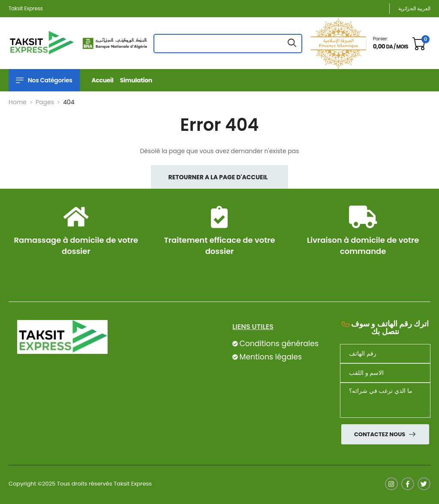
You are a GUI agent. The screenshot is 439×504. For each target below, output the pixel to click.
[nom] (385, 373)
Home (18, 102)
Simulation (136, 80)
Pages (45, 102)
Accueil (103, 80)
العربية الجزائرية (414, 8)
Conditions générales (279, 344)
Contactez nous (380, 434)
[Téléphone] (385, 354)
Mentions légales (271, 357)
